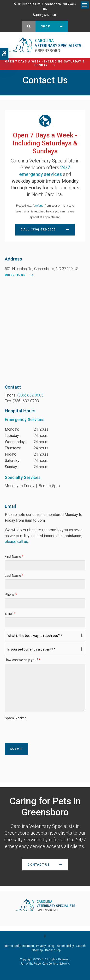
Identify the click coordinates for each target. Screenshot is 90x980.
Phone (11, 595)
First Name (14, 557)
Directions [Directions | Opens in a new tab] (15, 275)
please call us (16, 542)
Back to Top (53, 950)
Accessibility (65, 946)
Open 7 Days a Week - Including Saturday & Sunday (45, 63)
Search (81, 946)
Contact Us (39, 865)
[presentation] (33, 729)
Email (10, 614)
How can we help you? (23, 660)
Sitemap (37, 950)
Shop (45, 26)
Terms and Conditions (19, 946)
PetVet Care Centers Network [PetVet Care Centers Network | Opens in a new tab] (51, 964)
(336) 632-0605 (47, 15)
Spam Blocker (15, 718)
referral (40, 206)
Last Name (14, 576)
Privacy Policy (45, 946)
